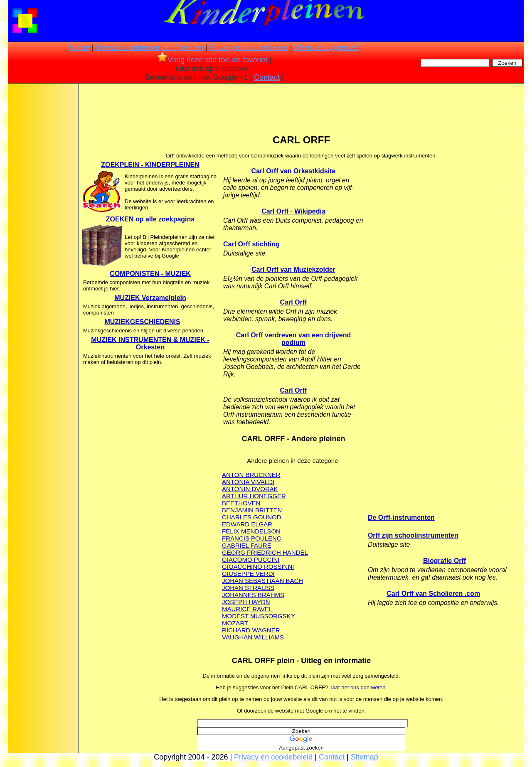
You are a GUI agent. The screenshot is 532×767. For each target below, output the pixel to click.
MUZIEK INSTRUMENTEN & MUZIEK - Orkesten (150, 343)
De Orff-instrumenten (401, 517)
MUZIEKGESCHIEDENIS (142, 322)
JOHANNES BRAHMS (253, 595)
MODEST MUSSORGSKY (259, 616)
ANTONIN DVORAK (250, 489)
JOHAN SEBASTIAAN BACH (262, 581)
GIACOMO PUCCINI (251, 559)
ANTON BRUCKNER (251, 475)
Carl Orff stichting (251, 244)
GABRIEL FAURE (247, 545)
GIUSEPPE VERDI (248, 574)
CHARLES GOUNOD (252, 517)
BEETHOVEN (241, 503)
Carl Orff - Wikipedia (293, 211)
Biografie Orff (445, 561)
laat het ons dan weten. (359, 687)
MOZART (235, 623)
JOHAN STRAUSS (248, 588)
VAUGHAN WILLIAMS (253, 637)
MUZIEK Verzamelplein (150, 298)
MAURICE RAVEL (247, 609)
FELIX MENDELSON (251, 531)
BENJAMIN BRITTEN (252, 510)
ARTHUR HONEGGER (254, 496)
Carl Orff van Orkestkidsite (294, 171)
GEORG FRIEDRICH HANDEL (265, 552)
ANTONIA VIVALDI (248, 482)
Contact (267, 77)
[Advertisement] (43, 216)
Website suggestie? (326, 47)
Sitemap (365, 757)
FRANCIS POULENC (252, 538)
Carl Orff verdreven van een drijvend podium (294, 339)
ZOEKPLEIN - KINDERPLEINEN (150, 165)
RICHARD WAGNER (251, 630)
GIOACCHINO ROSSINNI (258, 567)
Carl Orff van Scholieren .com (433, 594)
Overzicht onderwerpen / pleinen (149, 47)
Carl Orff (294, 302)
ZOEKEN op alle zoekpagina (150, 219)
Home (79, 47)
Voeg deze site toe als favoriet (212, 60)
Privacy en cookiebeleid (249, 47)
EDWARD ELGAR (247, 524)
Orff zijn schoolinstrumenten (413, 535)
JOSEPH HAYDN (246, 602)
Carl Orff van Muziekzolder (293, 269)
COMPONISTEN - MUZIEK (150, 274)
